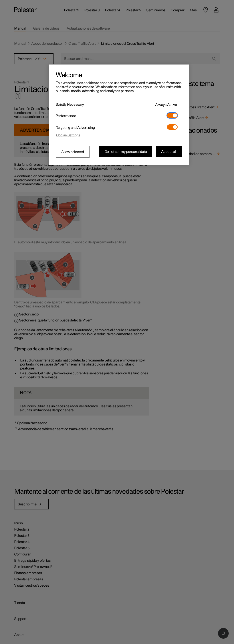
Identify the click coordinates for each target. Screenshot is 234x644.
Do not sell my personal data (126, 152)
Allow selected (73, 152)
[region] (119, 115)
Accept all (169, 152)
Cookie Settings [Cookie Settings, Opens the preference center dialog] (68, 135)
